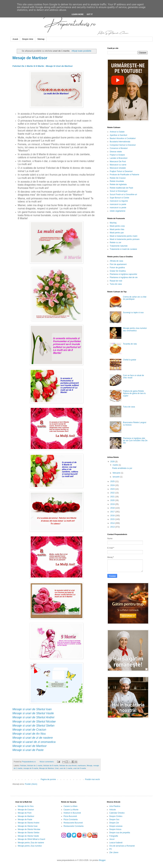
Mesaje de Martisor (30, 58)
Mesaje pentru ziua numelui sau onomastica (135, 329)
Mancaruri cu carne (118, 165)
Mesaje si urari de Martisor (30, 746)
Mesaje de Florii (25, 813)
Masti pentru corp (117, 226)
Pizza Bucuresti (70, 816)
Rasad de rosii (116, 281)
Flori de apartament (118, 264)
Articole (112, 810)
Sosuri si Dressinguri (119, 191)
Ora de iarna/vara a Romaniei (122, 846)
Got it (90, 14)
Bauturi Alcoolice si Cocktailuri (123, 138)
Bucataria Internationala (120, 142)
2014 (113, 523)
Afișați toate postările (81, 51)
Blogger (102, 860)
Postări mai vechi (92, 779)
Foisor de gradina (117, 268)
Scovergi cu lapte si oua (133, 313)
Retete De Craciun (118, 178)
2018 (113, 508)
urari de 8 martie (80, 768)
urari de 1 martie (66, 768)
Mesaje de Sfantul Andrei (28, 823)
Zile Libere (114, 852)
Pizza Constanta (71, 819)
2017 (113, 512)
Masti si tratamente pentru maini (124, 236)
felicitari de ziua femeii (68, 766)
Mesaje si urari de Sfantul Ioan (32, 709)
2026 (113, 462)
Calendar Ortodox (117, 813)
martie (116, 465)
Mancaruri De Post (118, 162)
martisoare (82, 766)
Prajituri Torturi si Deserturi (121, 171)
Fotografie (114, 836)
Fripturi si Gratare (117, 155)
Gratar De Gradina (118, 271)
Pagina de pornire (48, 779)
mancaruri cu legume (119, 201)
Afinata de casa (116, 261)
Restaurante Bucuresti (73, 823)
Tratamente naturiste (119, 246)
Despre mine (28, 39)
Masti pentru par (117, 233)
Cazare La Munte (71, 810)
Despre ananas (116, 826)
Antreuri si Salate (117, 132)
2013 (113, 527)
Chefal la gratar (130, 360)
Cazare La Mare (71, 806)
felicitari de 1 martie (35, 766)
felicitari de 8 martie (51, 766)
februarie (117, 473)
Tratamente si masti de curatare (123, 249)
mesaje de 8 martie (31, 768)
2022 (113, 493)
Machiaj (113, 223)
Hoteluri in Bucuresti (72, 813)
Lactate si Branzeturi (119, 158)
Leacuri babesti (116, 843)
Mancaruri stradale (118, 168)
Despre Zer (114, 823)
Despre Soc (114, 819)
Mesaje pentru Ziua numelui (30, 846)
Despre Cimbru (116, 816)
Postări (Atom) (31, 784)
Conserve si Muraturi (119, 148)
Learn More (78, 14)
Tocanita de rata (130, 344)
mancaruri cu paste (118, 204)
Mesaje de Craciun (26, 810)
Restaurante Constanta (74, 826)
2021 (113, 497)
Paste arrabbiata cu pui (122, 468)
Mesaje (89, 766)
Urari (57, 768)
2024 (113, 485)
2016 (113, 516)
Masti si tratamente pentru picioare (125, 239)
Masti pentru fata (117, 229)
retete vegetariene (118, 211)
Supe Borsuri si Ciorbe (119, 198)
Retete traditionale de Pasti (121, 188)
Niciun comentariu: (47, 762)
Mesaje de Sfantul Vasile (28, 836)
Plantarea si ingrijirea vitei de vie (124, 277)
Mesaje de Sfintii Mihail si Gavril (31, 839)
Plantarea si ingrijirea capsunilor (123, 274)
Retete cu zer (115, 243)
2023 (113, 489)
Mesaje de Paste (25, 819)
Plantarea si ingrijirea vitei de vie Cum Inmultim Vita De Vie (135, 441)
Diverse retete (116, 152)
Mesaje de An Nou (26, 806)
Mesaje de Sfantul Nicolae (29, 829)
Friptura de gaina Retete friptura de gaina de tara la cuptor (134, 393)
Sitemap (41, 39)
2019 (113, 504)
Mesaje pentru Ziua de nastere (31, 843)
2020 (113, 500)
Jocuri (112, 839)
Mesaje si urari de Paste (28, 750)
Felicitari (23, 766)
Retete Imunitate (117, 181)
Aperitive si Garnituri (118, 135)
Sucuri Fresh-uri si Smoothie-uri (123, 194)
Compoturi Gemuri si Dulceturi (123, 145)
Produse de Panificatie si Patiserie (124, 175)
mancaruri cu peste (118, 208)
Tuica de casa (116, 284)
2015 (113, 519)
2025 (113, 481)
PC (111, 849)
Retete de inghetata (118, 184)
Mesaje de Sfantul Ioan (28, 826)
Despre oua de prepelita (120, 833)
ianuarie (116, 477)
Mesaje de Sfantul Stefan (29, 833)
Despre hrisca (115, 829)
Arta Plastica (115, 806)
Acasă (15, 39)
